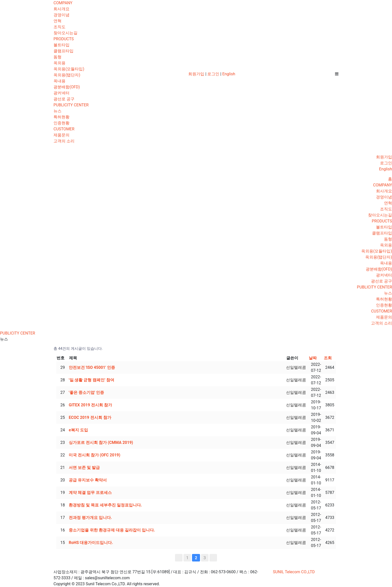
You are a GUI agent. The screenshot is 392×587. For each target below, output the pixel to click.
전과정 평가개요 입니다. (90, 518)
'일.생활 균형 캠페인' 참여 (91, 380)
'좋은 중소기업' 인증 (86, 392)
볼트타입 (61, 45)
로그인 (213, 74)
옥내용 (59, 81)
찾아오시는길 (65, 33)
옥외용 (59, 63)
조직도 (59, 27)
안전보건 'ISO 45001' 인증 (92, 367)
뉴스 (57, 111)
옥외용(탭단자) (67, 75)
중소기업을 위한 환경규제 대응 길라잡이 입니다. (112, 530)
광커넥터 (61, 93)
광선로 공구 (64, 99)
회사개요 (61, 9)
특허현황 (61, 117)
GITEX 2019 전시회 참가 (90, 405)
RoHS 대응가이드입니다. (91, 543)
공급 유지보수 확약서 (88, 480)
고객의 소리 (64, 141)
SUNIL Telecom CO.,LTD (294, 572)
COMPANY (63, 3)
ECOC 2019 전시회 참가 (90, 417)
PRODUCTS (64, 39)
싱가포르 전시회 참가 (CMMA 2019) (101, 443)
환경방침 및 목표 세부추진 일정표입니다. (105, 505)
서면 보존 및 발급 (84, 468)
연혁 (57, 21)
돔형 (57, 57)
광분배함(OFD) (67, 87)
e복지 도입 (78, 430)
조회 (328, 358)
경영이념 (61, 15)
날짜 (313, 358)
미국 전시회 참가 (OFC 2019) (94, 455)
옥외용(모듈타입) (69, 69)
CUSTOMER (64, 129)
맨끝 (213, 558)
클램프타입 (63, 51)
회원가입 (196, 74)
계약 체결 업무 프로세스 (90, 493)
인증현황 (61, 123)
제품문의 (61, 135)
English (229, 74)
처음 (179, 558)
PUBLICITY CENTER (71, 105)
